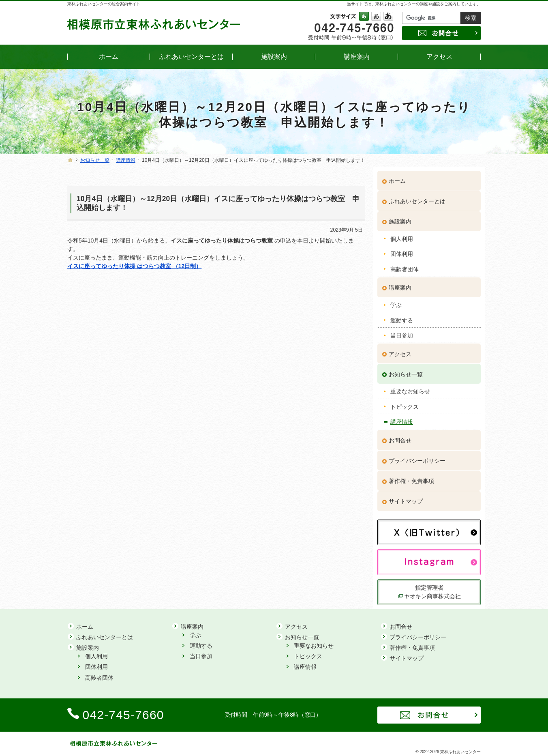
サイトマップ (406, 497)
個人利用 (402, 235)
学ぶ (396, 301)
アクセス (400, 350)
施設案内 (400, 218)
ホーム (397, 177)
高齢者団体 (405, 265)
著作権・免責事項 (411, 477)
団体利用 (402, 250)
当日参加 (402, 331)
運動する (402, 316)
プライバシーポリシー (417, 457)
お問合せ (400, 436)
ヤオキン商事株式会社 (432, 592)
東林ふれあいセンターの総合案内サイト (104, 4)
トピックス (405, 403)
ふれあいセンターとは (417, 198)
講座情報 (402, 418)
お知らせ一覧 (406, 370)
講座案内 (400, 284)
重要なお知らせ (410, 388)
